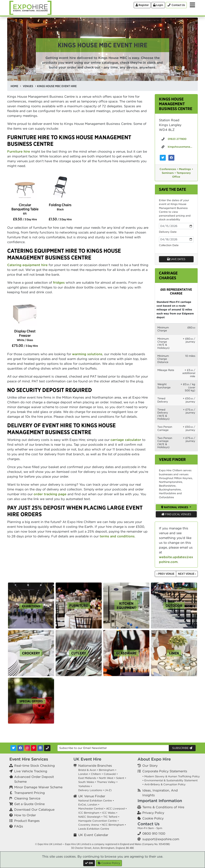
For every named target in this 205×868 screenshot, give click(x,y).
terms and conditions (117, 536)
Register (142, 5)
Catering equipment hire (27, 265)
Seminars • (169, 173)
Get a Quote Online (29, 804)
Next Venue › (187, 574)
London (83, 774)
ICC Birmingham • (90, 813)
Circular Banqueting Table (25, 209)
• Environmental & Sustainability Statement (170, 780)
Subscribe (182, 748)
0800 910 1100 (154, 833)
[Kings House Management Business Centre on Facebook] (171, 158)
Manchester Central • (92, 809)
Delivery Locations (90, 790)
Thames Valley (106, 782)
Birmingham (107, 770)
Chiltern (96, 774)
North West (106, 778)
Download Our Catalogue (34, 809)
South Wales (86, 782)
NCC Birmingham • (114, 825)
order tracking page (50, 494)
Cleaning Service (27, 798)
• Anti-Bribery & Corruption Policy (164, 784)
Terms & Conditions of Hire (163, 807)
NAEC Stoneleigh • (90, 817)
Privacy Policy (153, 813)
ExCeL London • (89, 805)
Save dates (176, 259)
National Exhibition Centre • (96, 801)
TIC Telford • (111, 817)
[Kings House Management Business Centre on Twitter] (163, 158)
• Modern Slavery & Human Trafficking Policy (171, 776)
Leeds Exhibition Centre (94, 829)
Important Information (160, 801)
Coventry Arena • (90, 825)
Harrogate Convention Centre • (98, 821)
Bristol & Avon (87, 770)
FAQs (19, 826)
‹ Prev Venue (165, 574)
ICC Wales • (110, 813)
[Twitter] (13, 748)
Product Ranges (27, 821)
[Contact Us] (176, 5)
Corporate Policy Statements (165, 771)
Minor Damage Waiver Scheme (38, 787)
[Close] (89, 863)
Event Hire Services (29, 759)
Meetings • (186, 169)
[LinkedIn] (40, 748)
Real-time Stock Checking (35, 766)
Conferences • (169, 169)
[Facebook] (20, 748)
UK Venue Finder (92, 796)
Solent (120, 778)
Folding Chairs (60, 207)
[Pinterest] (34, 748)
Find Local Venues (176, 514)
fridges (59, 282)
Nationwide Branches (95, 766)
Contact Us (149, 824)
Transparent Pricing (30, 793)
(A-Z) (108, 790)
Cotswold (110, 774)
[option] (25, 188)
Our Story (150, 766)
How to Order (25, 815)
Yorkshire (84, 786)
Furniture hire (19, 151)
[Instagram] (27, 748)
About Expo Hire (154, 759)
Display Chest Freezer (25, 335)
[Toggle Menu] (192, 5)
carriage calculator (126, 440)
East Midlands (87, 778)
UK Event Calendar (93, 835)
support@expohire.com (161, 839)
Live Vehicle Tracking (31, 771)
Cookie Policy (153, 818)
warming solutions (87, 354)
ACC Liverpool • (116, 809)
